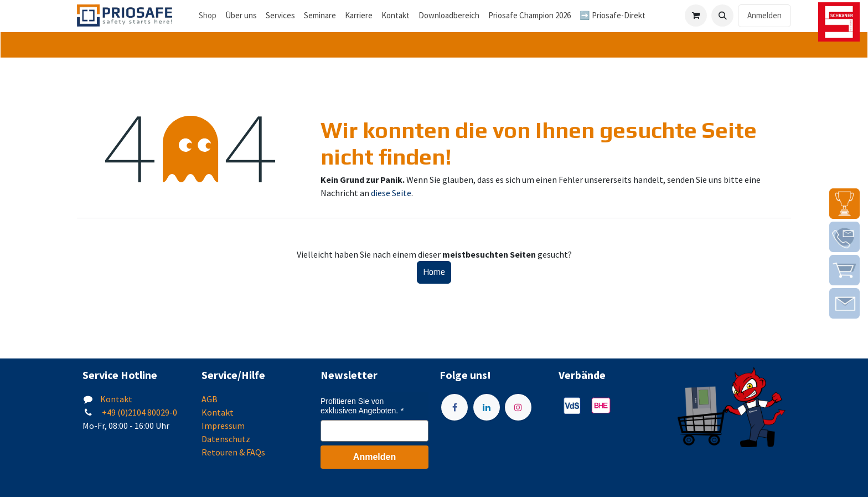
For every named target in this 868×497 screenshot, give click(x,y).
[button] (722, 16)
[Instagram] (518, 407)
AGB (210, 399)
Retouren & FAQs (233, 452)
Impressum (223, 426)
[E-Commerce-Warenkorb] (696, 16)
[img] (844, 204)
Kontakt (116, 399)
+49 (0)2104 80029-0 (139, 412)
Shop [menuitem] (208, 15)
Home (434, 272)
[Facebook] (454, 407)
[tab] (434, 45)
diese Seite (391, 193)
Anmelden (764, 15)
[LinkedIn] (487, 407)
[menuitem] (241, 16)
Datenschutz (226, 439)
